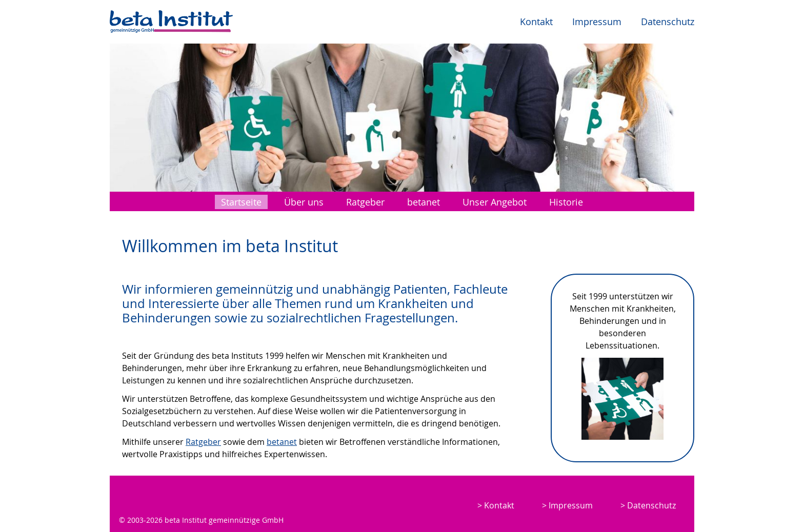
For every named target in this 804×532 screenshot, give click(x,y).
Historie (566, 202)
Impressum (597, 22)
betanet (424, 202)
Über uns (304, 202)
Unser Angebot (495, 202)
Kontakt (536, 22)
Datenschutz (668, 22)
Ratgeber (365, 202)
